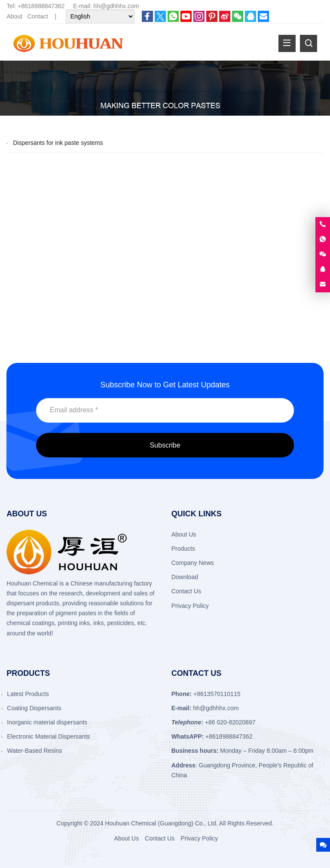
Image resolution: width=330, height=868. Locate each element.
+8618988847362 (41, 6)
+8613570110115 (217, 694)
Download (185, 577)
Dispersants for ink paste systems (58, 143)
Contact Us (186, 591)
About (14, 16)
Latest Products (28, 694)
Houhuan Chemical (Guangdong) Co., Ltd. (161, 823)
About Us (184, 534)
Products (183, 549)
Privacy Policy (190, 606)
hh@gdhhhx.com (116, 6)
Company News (193, 563)
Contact (38, 16)
